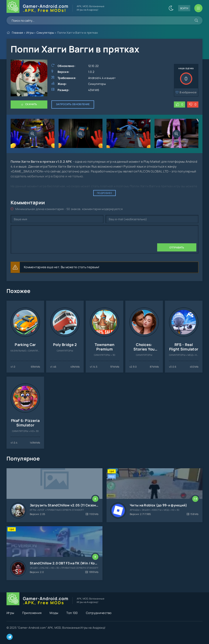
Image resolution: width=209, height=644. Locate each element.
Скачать (31, 104)
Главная (18, 33)
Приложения (32, 613)
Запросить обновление (73, 104)
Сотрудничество (99, 613)
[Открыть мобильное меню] (198, 8)
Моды (54, 613)
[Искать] (196, 20)
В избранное (188, 92)
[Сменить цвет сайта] (171, 8)
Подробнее (104, 193)
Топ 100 (72, 613)
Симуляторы (45, 33)
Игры (30, 33)
